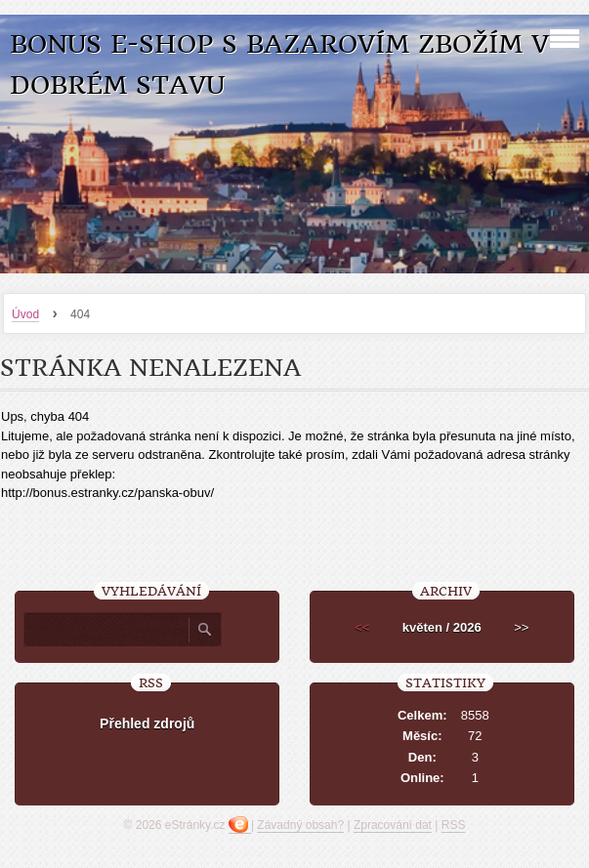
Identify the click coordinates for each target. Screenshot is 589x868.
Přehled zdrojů (147, 723)
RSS (454, 825)
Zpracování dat (393, 825)
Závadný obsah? (300, 825)
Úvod (25, 314)
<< (362, 627)
